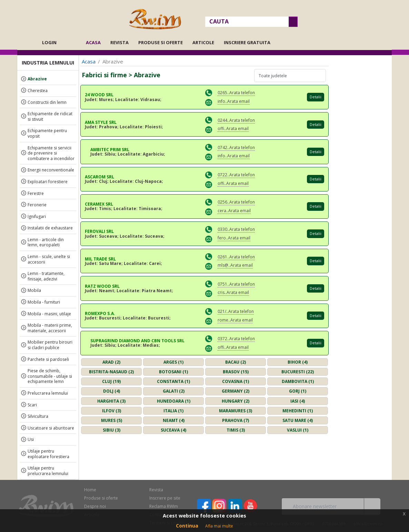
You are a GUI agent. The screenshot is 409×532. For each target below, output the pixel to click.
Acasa (95, 42)
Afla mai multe (219, 526)
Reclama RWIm (164, 506)
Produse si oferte (161, 42)
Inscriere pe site (165, 498)
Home (90, 490)
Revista (119, 42)
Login (49, 42)
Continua (187, 526)
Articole (203, 42)
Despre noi (95, 506)
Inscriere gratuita (247, 42)
